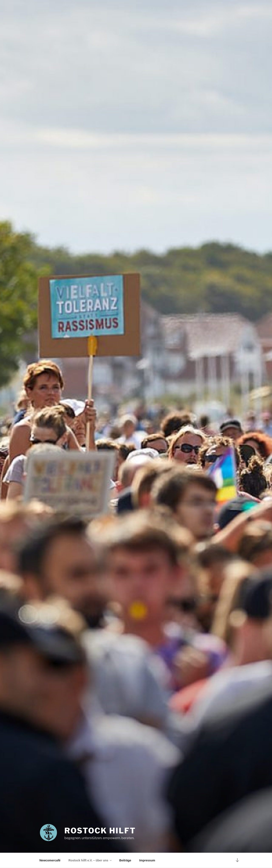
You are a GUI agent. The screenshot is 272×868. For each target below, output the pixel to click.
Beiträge (125, 860)
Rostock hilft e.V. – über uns (90, 860)
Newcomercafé (50, 860)
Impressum (147, 860)
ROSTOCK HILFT (100, 831)
